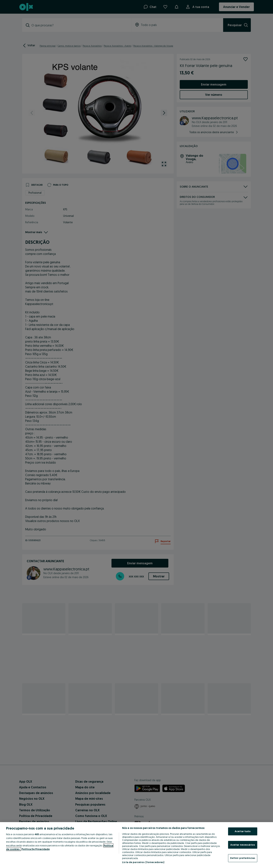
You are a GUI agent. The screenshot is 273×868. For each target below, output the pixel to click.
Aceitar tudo (243, 831)
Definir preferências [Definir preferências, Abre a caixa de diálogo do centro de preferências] (243, 858)
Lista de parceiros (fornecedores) (143, 862)
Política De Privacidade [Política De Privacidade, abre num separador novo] (36, 849)
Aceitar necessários (243, 845)
